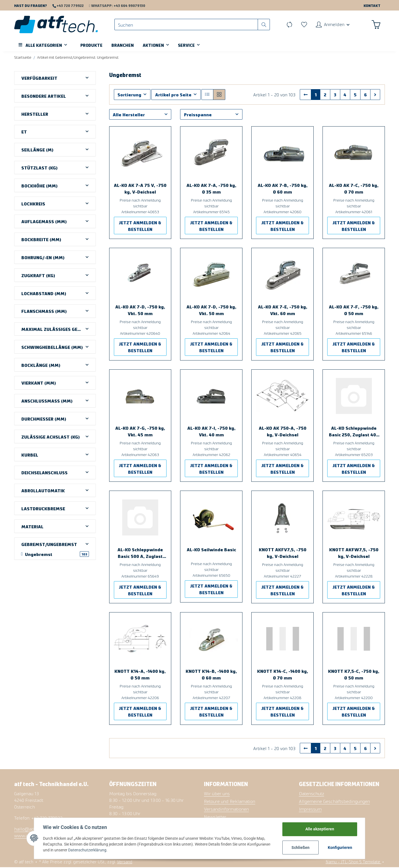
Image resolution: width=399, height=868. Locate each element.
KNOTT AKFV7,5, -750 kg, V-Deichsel (283, 553)
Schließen (301, 847)
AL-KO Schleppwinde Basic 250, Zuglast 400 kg (354, 432)
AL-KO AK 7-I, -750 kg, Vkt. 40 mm (211, 432)
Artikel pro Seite (173, 95)
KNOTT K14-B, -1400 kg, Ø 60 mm (211, 675)
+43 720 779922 (70, 5)
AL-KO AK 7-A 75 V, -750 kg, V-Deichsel (140, 189)
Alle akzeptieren (320, 829)
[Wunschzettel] (304, 25)
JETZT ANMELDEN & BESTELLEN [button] (140, 226)
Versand (125, 863)
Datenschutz (312, 794)
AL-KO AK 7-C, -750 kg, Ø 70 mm (354, 189)
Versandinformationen (226, 810)
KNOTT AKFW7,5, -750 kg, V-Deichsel (354, 553)
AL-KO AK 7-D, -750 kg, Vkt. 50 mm (140, 311)
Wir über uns (217, 794)
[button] (332, 25)
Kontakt (372, 5)
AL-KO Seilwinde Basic (211, 550)
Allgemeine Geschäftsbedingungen (334, 802)
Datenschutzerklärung (87, 850)
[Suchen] (187, 25)
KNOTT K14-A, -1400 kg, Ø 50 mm (140, 675)
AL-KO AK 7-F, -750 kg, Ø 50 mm (354, 311)
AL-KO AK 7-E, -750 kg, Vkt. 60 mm (283, 311)
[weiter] (375, 95)
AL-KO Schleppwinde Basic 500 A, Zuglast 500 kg (140, 554)
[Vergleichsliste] (289, 25)
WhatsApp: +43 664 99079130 (114, 5)
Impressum (310, 810)
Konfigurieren (341, 847)
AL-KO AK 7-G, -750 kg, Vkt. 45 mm (140, 432)
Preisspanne (198, 115)
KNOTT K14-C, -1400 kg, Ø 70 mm (283, 675)
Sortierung (129, 95)
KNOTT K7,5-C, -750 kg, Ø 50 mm (354, 675)
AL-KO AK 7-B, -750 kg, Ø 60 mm (283, 189)
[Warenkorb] (376, 25)
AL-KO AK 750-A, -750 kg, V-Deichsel (283, 432)
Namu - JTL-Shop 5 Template (353, 863)
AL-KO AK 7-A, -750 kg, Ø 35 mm (211, 189)
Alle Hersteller (129, 115)
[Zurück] (306, 95)
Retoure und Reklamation (230, 802)
